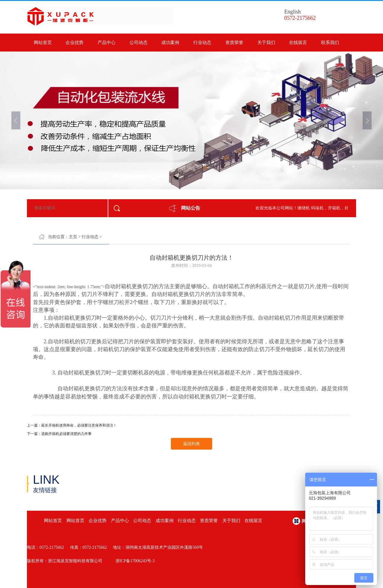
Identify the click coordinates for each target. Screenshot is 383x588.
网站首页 (43, 43)
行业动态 (202, 43)
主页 (73, 237)
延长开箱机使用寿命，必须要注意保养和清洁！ (79, 425)
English (292, 12)
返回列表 (191, 444)
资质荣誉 (234, 43)
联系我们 (330, 43)
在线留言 (298, 43)
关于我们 (266, 43)
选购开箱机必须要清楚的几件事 (66, 434)
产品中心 (107, 43)
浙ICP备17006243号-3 (135, 561)
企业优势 (75, 43)
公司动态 (139, 43)
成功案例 (170, 43)
